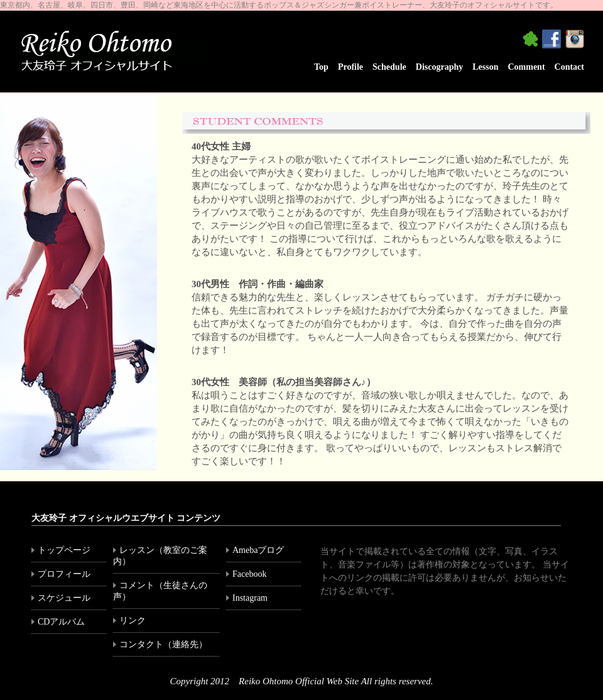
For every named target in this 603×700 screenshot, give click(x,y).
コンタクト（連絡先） (163, 644)
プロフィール (64, 574)
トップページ (64, 550)
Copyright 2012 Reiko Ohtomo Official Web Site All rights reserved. (302, 681)
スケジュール (64, 598)
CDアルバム (61, 622)
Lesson (485, 67)
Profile (350, 67)
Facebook (254, 574)
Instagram (254, 598)
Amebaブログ (258, 550)
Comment (526, 67)
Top (321, 67)
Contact (569, 67)
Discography (439, 67)
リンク (137, 621)
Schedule (389, 67)
